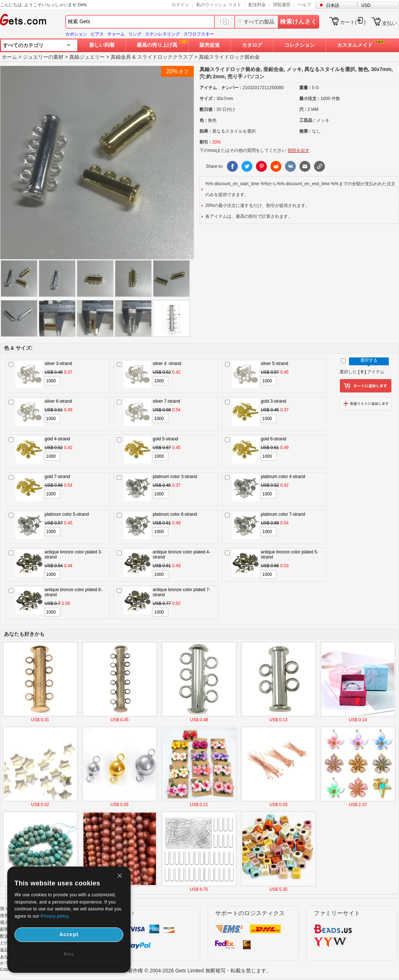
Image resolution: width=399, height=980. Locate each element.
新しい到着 (102, 45)
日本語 (333, 5)
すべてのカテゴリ (23, 45)
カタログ (252, 45)
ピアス (97, 34)
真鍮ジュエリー (87, 57)
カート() (353, 22)
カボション (76, 34)
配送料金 (257, 5)
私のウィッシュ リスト (219, 5)
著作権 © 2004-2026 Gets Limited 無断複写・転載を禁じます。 (199, 971)
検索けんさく (299, 22)
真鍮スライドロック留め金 (229, 57)
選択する (369, 360)
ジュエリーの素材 (43, 57)
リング (135, 34)
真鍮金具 (121, 57)
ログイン (180, 5)
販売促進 (210, 45)
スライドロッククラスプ (165, 57)
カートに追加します (366, 386)
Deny (69, 954)
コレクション (300, 45)
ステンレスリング (163, 34)
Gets (23, 20)
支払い (390, 23)
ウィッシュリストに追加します (366, 403)
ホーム (9, 57)
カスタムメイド (355, 45)
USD (366, 5)
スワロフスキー (199, 34)
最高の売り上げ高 (157, 45)
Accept (69, 934)
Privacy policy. (55, 916)
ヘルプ (304, 5)
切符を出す (299, 150)
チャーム (116, 34)
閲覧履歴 (282, 5)
